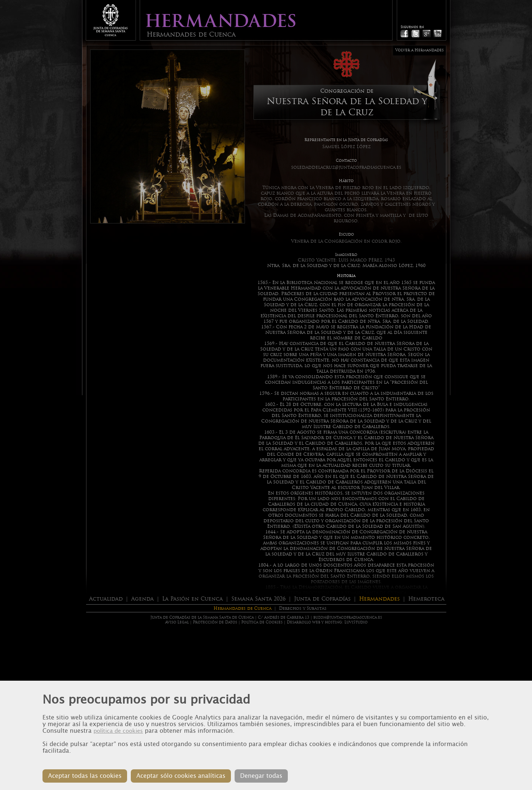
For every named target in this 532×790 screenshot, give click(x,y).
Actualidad (106, 599)
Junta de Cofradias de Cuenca (110, 20)
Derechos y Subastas (303, 608)
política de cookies (118, 731)
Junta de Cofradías (322, 599)
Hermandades (379, 599)
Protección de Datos (215, 622)
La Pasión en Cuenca (192, 599)
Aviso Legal (177, 622)
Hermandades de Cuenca (243, 608)
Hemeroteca (426, 599)
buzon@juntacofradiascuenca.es (348, 617)
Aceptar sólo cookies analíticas (181, 776)
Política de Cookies (262, 622)
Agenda (142, 599)
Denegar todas (261, 776)
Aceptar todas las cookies (85, 776)
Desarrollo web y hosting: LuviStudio (327, 622)
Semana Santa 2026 (258, 599)
